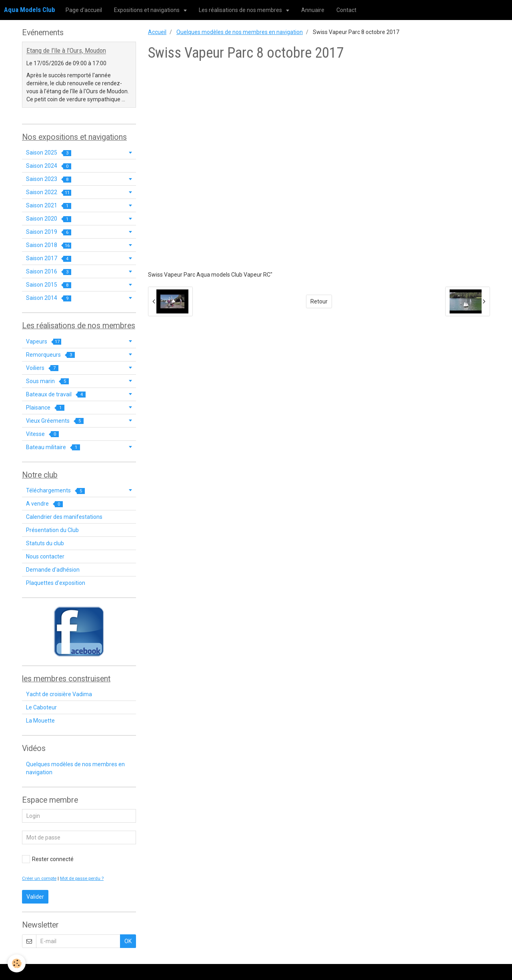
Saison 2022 (49, 192)
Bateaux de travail (56, 395)
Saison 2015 (49, 285)
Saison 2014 (49, 298)
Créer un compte (39, 879)
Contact (346, 10)
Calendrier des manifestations (64, 517)
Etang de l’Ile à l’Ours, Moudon (66, 51)
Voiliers (42, 368)
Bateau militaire (53, 447)
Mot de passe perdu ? (82, 879)
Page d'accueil (84, 10)
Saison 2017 (49, 258)
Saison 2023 (49, 179)
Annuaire (313, 10)
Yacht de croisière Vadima (59, 694)
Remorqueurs (50, 355)
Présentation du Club (52, 530)
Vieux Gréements (55, 421)
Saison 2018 (49, 245)
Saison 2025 (49, 153)
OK (128, 941)
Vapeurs (44, 342)
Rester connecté (48, 859)
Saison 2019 (49, 232)
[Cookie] (17, 963)
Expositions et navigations (147, 10)
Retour (319, 301)
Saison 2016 (49, 272)
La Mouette (40, 721)
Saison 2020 (49, 219)
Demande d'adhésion (53, 570)
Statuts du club (45, 543)
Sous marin (47, 381)
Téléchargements (55, 491)
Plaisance (45, 408)
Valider (35, 897)
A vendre (44, 504)
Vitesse (42, 434)
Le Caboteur (41, 707)
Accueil (157, 32)
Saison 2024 (49, 166)
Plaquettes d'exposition (56, 583)
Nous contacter (45, 556)
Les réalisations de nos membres (241, 10)
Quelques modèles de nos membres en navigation (240, 32)
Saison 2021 (49, 206)
